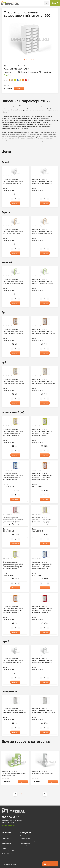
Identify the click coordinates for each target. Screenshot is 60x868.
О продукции (5, 841)
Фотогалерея (6, 836)
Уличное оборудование (27, 846)
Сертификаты (6, 846)
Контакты (4, 856)
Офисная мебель (25, 843)
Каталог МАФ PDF (7, 853)
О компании (5, 838)
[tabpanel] (30, 40)
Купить (23, 782)
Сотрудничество (7, 843)
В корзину (15, 203)
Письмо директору (8, 826)
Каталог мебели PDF (8, 851)
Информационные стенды (28, 841)
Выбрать (19, 88)
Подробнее (7, 75)
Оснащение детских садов (28, 836)
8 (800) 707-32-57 (10, 817)
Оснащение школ (25, 838)
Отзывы (4, 848)
